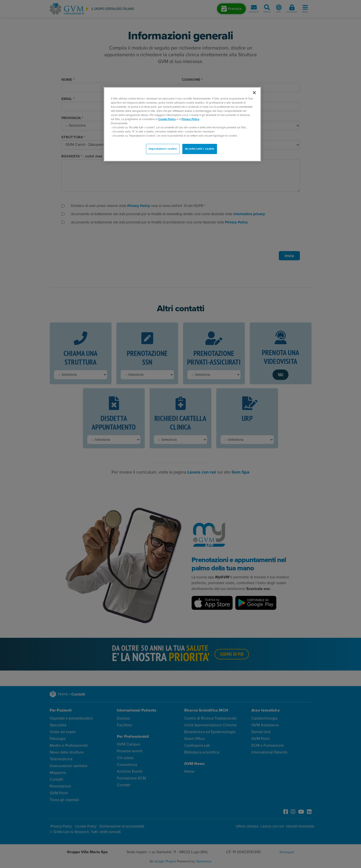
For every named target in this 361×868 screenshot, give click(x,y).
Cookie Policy (167, 119)
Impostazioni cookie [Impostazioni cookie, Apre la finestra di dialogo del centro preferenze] (163, 149)
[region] (182, 124)
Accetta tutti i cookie (200, 149)
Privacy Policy (190, 119)
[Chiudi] (254, 93)
